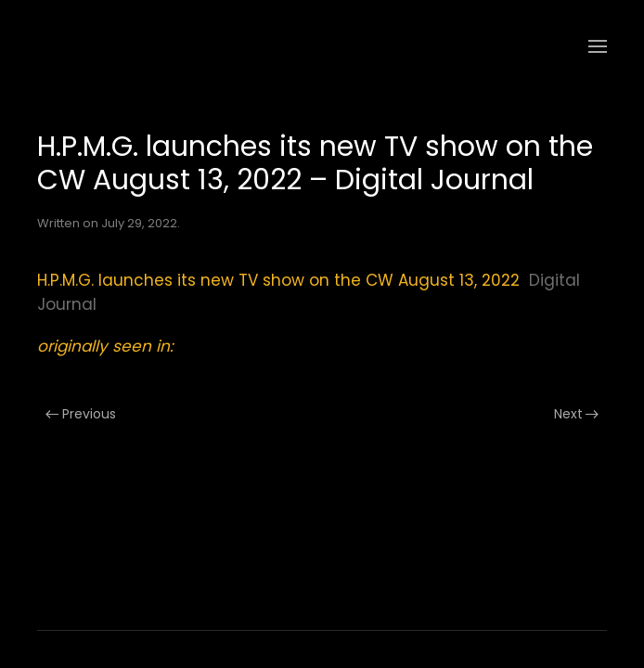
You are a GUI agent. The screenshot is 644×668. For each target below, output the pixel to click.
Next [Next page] (577, 414)
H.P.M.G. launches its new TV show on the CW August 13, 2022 (278, 280)
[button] (598, 46)
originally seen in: (105, 346)
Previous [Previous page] (81, 414)
